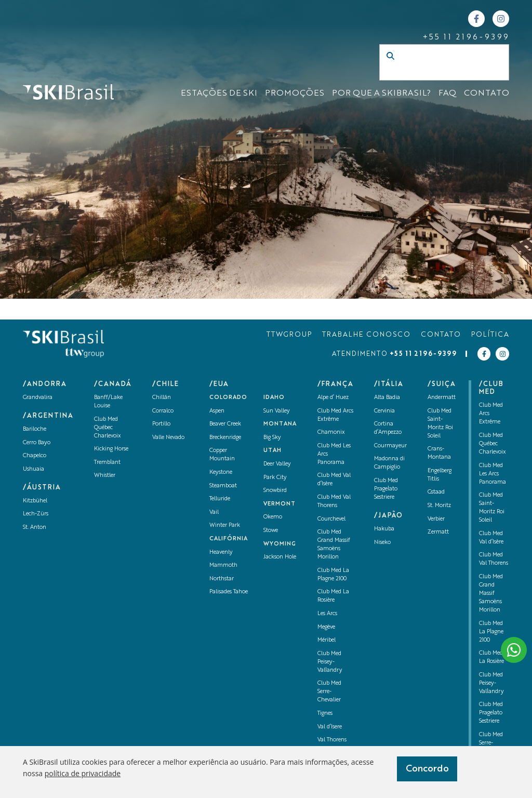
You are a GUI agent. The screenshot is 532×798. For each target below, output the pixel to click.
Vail (214, 513)
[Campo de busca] (433, 73)
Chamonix (331, 433)
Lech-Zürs (36, 514)
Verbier (436, 519)
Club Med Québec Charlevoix (108, 428)
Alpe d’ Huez (333, 398)
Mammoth (223, 566)
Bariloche (35, 429)
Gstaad (436, 492)
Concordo (427, 769)
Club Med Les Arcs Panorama (493, 474)
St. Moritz (439, 506)
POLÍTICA (490, 335)
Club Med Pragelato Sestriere (386, 489)
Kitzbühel (35, 501)
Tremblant (107, 463)
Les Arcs (327, 614)
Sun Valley (277, 411)
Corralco (163, 411)
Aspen (217, 411)
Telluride (220, 499)
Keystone (221, 473)
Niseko (382, 543)
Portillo (161, 424)
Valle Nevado (168, 438)
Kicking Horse (111, 449)
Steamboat (223, 486)
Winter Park (225, 526)
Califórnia (229, 539)
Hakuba (384, 529)
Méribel (327, 640)
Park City (275, 478)
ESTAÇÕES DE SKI (219, 94)
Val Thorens (332, 740)
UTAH (272, 451)
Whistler (105, 476)
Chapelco (35, 456)
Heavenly (221, 553)
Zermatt (438, 532)
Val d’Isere (330, 727)
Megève (326, 627)
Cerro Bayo (37, 443)
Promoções (295, 94)
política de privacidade (83, 773)
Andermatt (442, 398)
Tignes (325, 714)
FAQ (447, 94)
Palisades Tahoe (229, 592)
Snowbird (275, 491)
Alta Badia (387, 398)
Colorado (228, 398)
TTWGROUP (289, 335)
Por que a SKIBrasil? (381, 94)
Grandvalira (38, 398)
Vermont (280, 504)
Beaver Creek (225, 424)
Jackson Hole (280, 557)
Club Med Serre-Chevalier (329, 692)
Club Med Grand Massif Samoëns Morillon (491, 594)
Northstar (222, 579)
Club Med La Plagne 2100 (491, 632)
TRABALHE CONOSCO (366, 335)
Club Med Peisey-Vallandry (330, 662)
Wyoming (280, 544)
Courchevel (331, 519)
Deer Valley (277, 464)
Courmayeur (390, 446)
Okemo (273, 517)
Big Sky (272, 438)
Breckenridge (225, 438)
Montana (280, 424)
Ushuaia (34, 469)
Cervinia (384, 411)
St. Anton (35, 528)
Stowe (271, 531)
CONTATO (487, 94)
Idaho (274, 398)
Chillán (162, 398)
